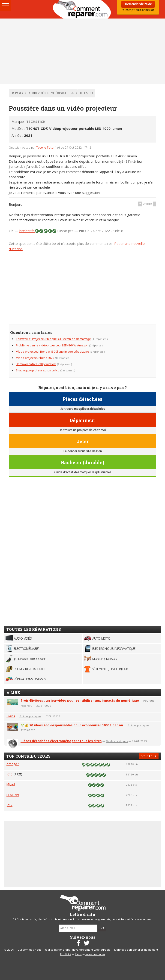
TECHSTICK (36, 121)
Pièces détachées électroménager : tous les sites (61, 741)
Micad (11, 784)
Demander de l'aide (138, 4)
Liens (11, 716)
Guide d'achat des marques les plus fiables (83, 472)
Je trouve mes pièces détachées (83, 409)
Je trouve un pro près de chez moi (83, 430)
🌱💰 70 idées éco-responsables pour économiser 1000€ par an (72, 725)
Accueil (83, 9)
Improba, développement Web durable (85, 950)
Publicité (66, 955)
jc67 (9, 805)
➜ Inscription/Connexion (138, 10)
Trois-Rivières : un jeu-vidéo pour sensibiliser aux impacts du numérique (80, 700)
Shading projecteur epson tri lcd (38, 371)
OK (102, 928)
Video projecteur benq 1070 (35, 358)
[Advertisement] (82, 51)
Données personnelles (129, 950)
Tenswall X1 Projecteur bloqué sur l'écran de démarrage (53, 339)
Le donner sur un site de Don (83, 451)
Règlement (151, 950)
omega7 (13, 764)
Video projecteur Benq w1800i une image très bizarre (52, 352)
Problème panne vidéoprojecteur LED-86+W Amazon (52, 346)
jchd (9, 774)
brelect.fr (27, 231)
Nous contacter (95, 955)
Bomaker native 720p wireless (36, 364)
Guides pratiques (30, 716)
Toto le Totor (46, 148)
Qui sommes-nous (29, 950)
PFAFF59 (13, 795)
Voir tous (149, 756)
